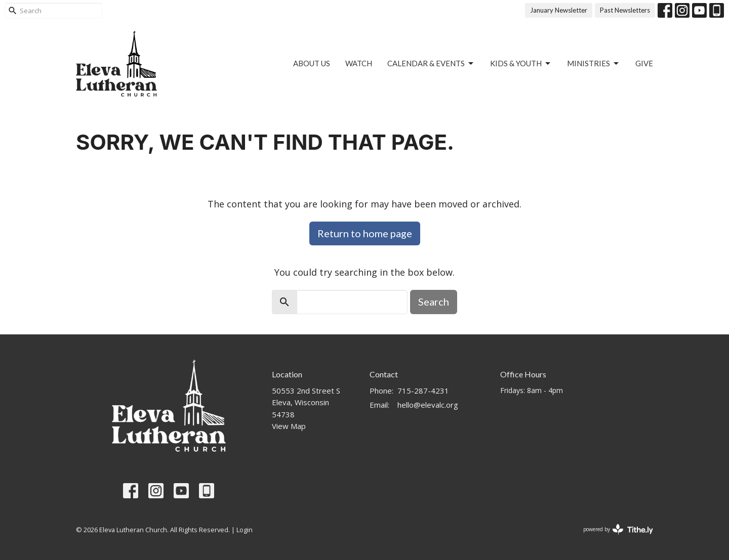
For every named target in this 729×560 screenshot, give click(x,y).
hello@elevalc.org (428, 405)
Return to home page (365, 233)
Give (644, 63)
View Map (289, 426)
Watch (359, 63)
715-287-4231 (423, 391)
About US (312, 63)
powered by (618, 529)
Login (245, 530)
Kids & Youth (521, 64)
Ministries (594, 64)
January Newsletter (559, 10)
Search (434, 301)
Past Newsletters (625, 10)
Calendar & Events (431, 64)
